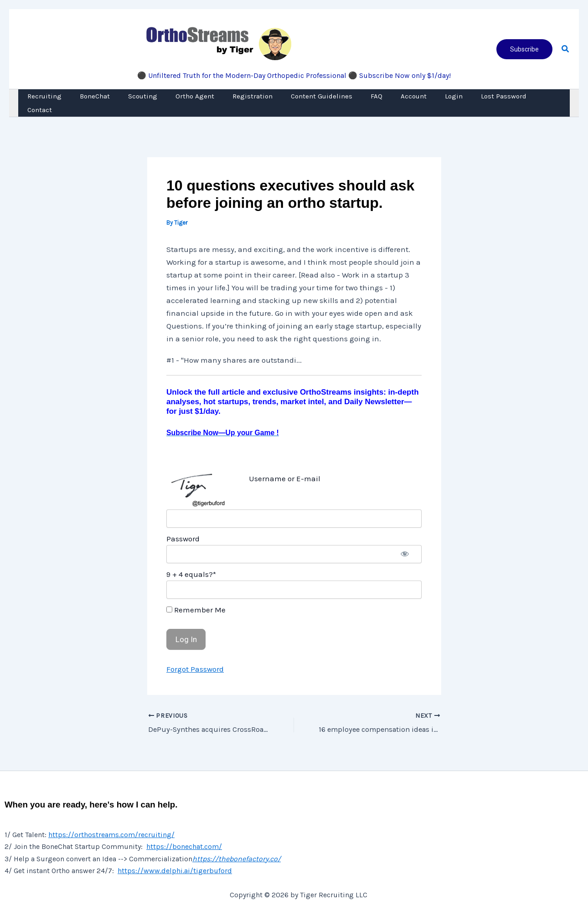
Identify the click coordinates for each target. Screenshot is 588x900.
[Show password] (405, 540)
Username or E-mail (285, 465)
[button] (524, 49)
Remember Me (196, 596)
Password (183, 525)
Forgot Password (195, 655)
